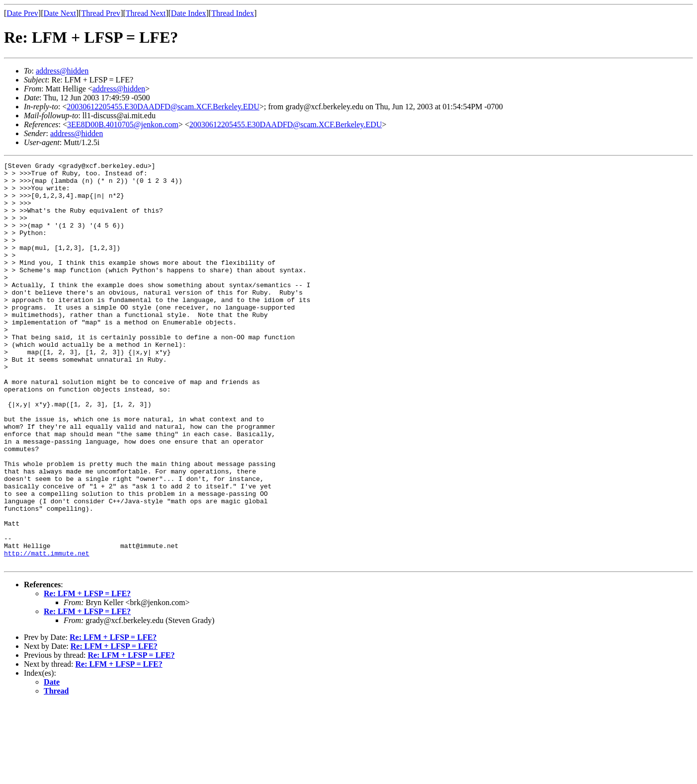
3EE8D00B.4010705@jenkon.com (123, 124)
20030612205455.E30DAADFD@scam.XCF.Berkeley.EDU (163, 107)
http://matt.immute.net (47, 632)
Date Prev (22, 13)
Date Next (60, 13)
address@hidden (62, 71)
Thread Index (233, 13)
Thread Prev (101, 13)
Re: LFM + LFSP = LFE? (87, 674)
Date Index (189, 13)
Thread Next (146, 13)
